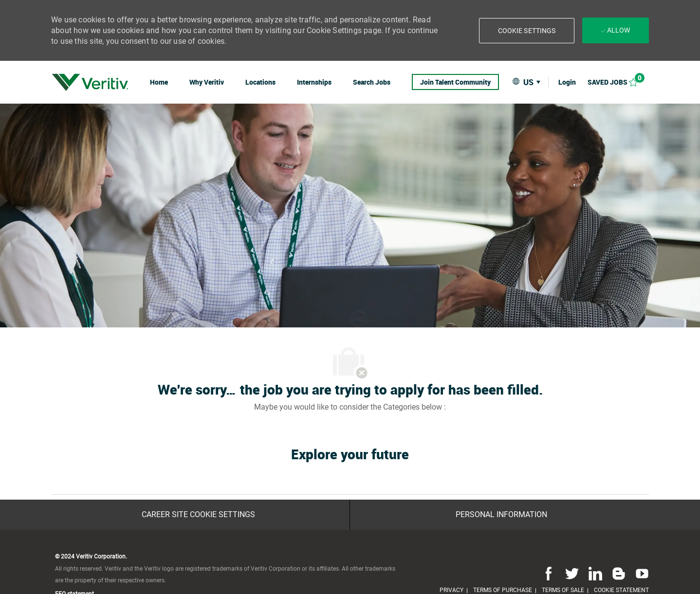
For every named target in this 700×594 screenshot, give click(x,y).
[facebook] (549, 573)
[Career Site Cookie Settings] (198, 515)
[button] (527, 31)
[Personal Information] (501, 515)
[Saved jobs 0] (618, 82)
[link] (90, 82)
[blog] (619, 573)
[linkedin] (595, 573)
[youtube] (640, 573)
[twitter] (572, 573)
